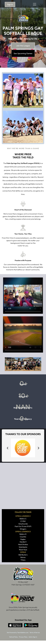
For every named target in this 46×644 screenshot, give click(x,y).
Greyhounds (23, 524)
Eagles (23, 539)
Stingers (23, 529)
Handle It (23, 542)
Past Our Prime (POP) (23, 526)
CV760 (23, 521)
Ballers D (23, 534)
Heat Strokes (23, 544)
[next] (39, 448)
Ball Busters (23, 555)
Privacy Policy (23, 637)
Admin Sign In (33, 637)
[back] (7, 448)
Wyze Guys (23, 550)
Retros (23, 557)
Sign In (10, 4)
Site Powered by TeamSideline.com (18, 632)
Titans (23, 560)
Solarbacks (23, 547)
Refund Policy (14, 637)
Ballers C (23, 519)
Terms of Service (35, 632)
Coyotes (23, 537)
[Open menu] (35, 4)
